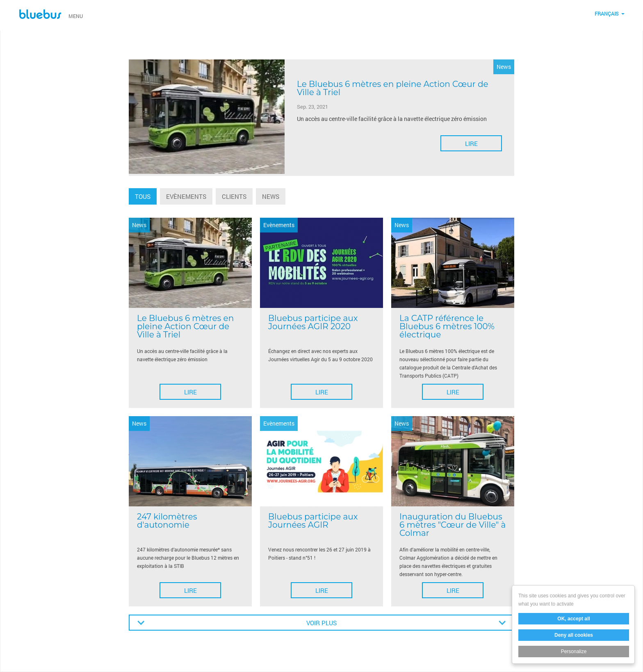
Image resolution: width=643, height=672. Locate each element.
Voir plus (321, 623)
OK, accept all (573, 619)
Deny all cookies (574, 635)
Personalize (574, 651)
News (271, 196)
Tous (143, 196)
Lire (471, 144)
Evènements (186, 196)
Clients (234, 196)
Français (607, 14)
